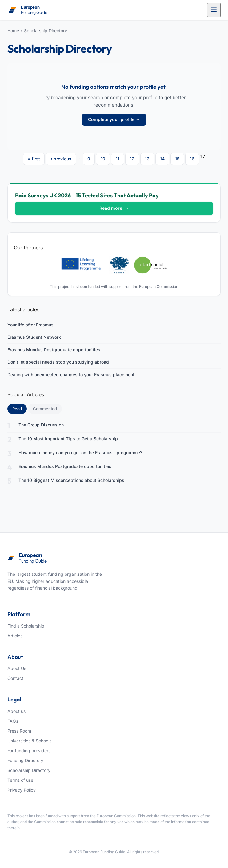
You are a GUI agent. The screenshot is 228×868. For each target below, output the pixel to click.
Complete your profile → (114, 119)
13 (147, 159)
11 (118, 159)
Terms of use (20, 780)
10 (103, 159)
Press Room (19, 731)
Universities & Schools (29, 741)
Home (13, 31)
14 (162, 159)
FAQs (13, 721)
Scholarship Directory (46, 31)
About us (16, 711)
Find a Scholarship (26, 626)
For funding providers (29, 751)
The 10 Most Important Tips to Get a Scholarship (68, 439)
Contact (15, 678)
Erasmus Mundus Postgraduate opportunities (54, 350)
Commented (45, 409)
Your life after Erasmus (30, 325)
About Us (17, 668)
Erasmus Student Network (34, 337)
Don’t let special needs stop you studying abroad (58, 362)
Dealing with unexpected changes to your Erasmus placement (71, 375)
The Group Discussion (41, 425)
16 (192, 159)
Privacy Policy (22, 790)
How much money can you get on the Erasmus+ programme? (80, 452)
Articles (15, 636)
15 (177, 159)
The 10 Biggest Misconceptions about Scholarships (71, 480)
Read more (114, 208)
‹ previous (61, 159)
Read (20, 408)
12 (132, 159)
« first (34, 159)
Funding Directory (25, 760)
